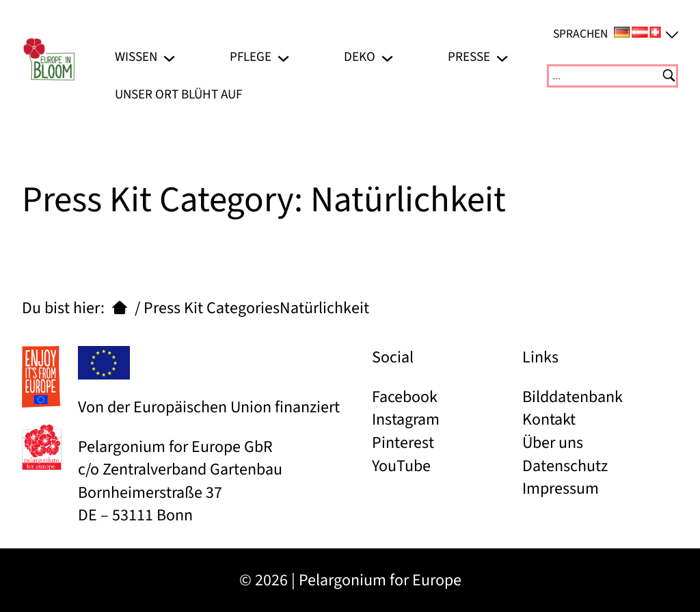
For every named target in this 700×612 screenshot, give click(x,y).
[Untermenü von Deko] (387, 57)
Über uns (553, 443)
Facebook (405, 397)
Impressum (561, 489)
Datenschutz (565, 466)
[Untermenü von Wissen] (169, 57)
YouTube (401, 466)
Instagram (406, 420)
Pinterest (403, 443)
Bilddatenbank (573, 397)
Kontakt (549, 420)
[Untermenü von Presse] (502, 57)
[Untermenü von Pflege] (283, 57)
